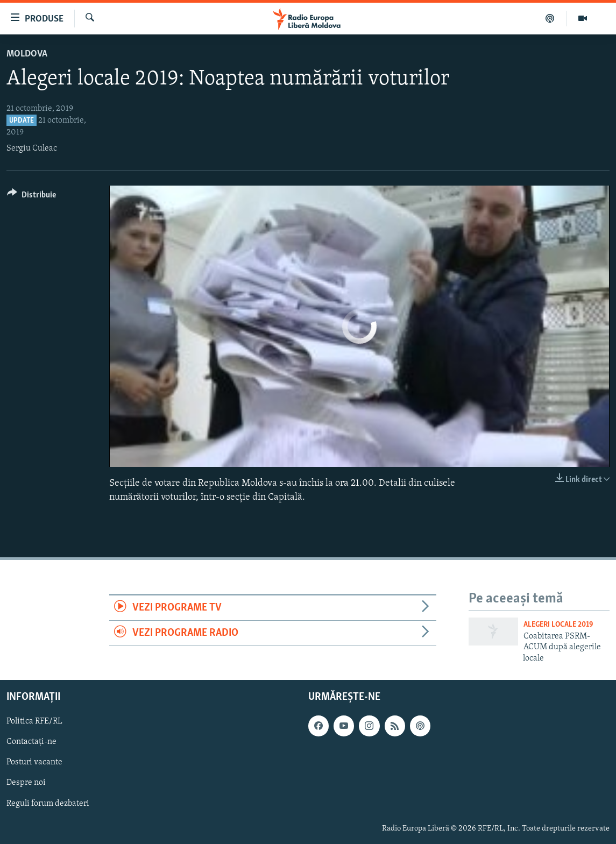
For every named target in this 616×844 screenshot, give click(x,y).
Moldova (27, 54)
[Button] (31, 197)
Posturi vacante (34, 762)
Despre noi (26, 783)
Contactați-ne (31, 742)
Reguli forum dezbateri (48, 804)
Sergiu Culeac (32, 148)
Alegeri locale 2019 (558, 625)
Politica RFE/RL (34, 721)
